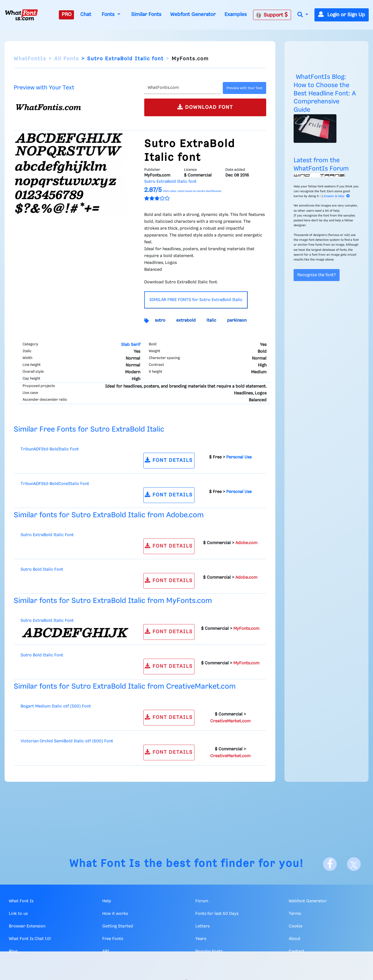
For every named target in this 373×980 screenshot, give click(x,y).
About (295, 939)
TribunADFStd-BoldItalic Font (50, 449)
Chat (86, 15)
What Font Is (105, 864)
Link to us (18, 914)
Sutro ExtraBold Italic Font (47, 535)
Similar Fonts (146, 15)
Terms (295, 914)
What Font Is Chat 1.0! (30, 939)
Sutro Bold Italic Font (42, 570)
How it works (115, 914)
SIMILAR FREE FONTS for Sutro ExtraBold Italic (196, 300)
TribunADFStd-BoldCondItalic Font (55, 484)
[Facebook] (330, 864)
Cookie (296, 926)
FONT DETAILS (169, 460)
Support (272, 15)
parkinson (237, 320)
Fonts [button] (109, 15)
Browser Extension (27, 926)
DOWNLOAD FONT (205, 107)
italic (211, 320)
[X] (354, 864)
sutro (160, 320)
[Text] (182, 88)
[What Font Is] (21, 15)
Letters (202, 926)
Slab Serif (131, 345)
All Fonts (67, 59)
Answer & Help (337, 196)
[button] (303, 15)
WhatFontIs (30, 59)
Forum (202, 901)
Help (107, 901)
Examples (236, 15)
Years (201, 939)
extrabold (186, 320)
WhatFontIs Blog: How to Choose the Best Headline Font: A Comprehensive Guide (325, 93)
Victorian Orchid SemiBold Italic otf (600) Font (67, 741)
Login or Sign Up (342, 15)
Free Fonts (113, 939)
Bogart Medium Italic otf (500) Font (56, 706)
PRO (67, 15)
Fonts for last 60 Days (217, 914)
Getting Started (118, 926)
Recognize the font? (317, 275)
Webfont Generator (193, 15)
